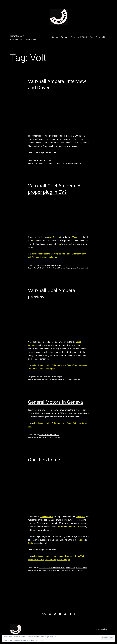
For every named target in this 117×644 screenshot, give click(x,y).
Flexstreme (46, 570)
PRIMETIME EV (17, 36)
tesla (42, 559)
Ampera (58, 254)
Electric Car (38, 163)
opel (63, 254)
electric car (37, 254)
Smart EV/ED (55, 568)
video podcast (58, 556)
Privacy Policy (101, 629)
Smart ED (61, 527)
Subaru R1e (74, 527)
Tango (79, 540)
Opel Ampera (54, 237)
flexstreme (69, 556)
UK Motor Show (81, 568)
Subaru (63, 568)
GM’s (35, 241)
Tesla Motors (51, 559)
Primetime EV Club (79, 37)
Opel (46, 163)
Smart (37, 559)
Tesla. (31, 543)
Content (65, 37)
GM (52, 254)
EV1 (60, 244)
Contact (55, 37)
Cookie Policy (39, 640)
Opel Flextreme (44, 377)
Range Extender (54, 163)
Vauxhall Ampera (45, 160)
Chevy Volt (37, 268)
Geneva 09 (43, 265)
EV (43, 163)
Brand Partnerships (98, 37)
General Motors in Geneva (55, 402)
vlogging (46, 254)
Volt (82, 163)
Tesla (73, 568)
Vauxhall (64, 163)
